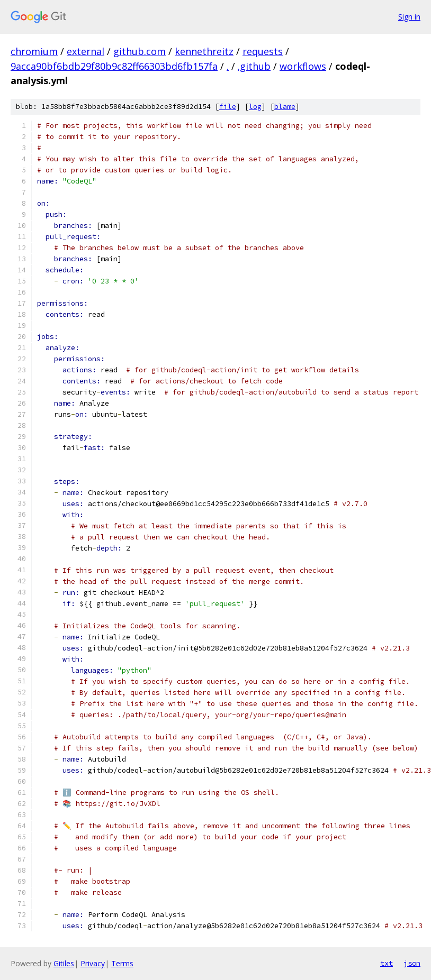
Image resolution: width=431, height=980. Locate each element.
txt (387, 963)
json (412, 963)
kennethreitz (204, 51)
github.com (140, 51)
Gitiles (64, 963)
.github (254, 66)
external (86, 51)
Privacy (93, 963)
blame (285, 107)
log (255, 107)
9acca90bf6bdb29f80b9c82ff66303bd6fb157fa (114, 66)
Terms (122, 963)
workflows (303, 66)
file (228, 107)
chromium (34, 51)
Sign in (409, 17)
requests (263, 51)
